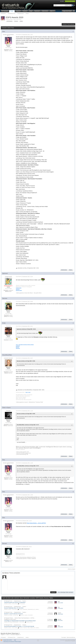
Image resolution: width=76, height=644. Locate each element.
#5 (73, 355)
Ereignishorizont (17, 601)
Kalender (25, 11)
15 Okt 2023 (60, 608)
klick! (27, 392)
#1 (73, 32)
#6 (73, 408)
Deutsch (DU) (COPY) (8, 640)
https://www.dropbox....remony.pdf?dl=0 (36, 523)
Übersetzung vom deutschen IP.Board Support (12, 642)
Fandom (24, 601)
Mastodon (18, 348)
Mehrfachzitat (64, 270)
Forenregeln (64, 637)
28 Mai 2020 (60, 627)
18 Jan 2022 (60, 614)
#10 (73, 544)
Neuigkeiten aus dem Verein (10, 619)
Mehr (52, 11)
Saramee (18, 289)
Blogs (31, 11)
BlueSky (18, 347)
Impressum (37, 11)
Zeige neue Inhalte (67, 11)
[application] (41, 583)
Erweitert (75, 5)
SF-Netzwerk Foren (8, 601)
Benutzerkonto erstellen (70, 1)
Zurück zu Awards (72, 569)
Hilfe (15, 640)
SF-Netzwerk (5, 11)
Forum (12, 11)
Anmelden (62, 1)
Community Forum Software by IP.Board (68, 640)
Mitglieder (18, 11)
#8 (73, 492)
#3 (73, 298)
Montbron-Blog (19, 290)
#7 (73, 460)
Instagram (18, 346)
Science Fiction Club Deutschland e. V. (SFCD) (24, 618)
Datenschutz (45, 11)
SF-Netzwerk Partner (9, 618)
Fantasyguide (19, 288)
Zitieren (71, 270)
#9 (73, 518)
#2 (73, 273)
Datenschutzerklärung (71, 637)
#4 (73, 323)
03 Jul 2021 (60, 621)
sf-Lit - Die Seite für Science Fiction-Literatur (25, 345)
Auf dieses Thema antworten (68, 24)
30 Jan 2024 (60, 603)
